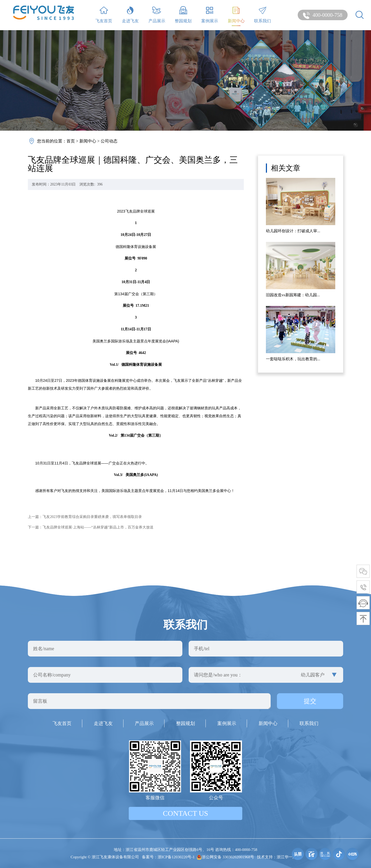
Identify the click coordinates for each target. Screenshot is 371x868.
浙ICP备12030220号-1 (176, 857)
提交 (310, 701)
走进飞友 (130, 15)
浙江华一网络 (288, 857)
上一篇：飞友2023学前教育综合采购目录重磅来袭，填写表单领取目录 (85, 517)
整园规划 (183, 15)
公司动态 (109, 141)
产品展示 (157, 15)
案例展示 (210, 15)
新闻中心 (236, 15)
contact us (185, 813)
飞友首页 (104, 15)
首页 (71, 141)
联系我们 (262, 15)
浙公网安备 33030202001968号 (225, 857)
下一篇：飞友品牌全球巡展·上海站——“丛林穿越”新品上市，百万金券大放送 (91, 527)
